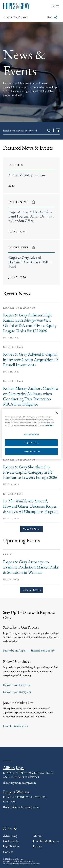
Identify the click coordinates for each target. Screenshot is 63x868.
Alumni (38, 836)
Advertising (10, 836)
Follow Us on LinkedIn (17, 685)
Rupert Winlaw (16, 792)
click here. (50, 425)
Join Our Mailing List (16, 726)
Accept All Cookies (32, 451)
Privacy (37, 846)
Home (7, 17)
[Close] (57, 413)
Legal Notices (11, 846)
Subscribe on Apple (14, 650)
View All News (32, 529)
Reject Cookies (31, 443)
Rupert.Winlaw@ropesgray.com (21, 807)
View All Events (32, 590)
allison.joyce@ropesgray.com (19, 783)
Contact (8, 852)
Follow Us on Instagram (17, 692)
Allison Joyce (14, 768)
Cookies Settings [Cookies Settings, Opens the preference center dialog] (32, 434)
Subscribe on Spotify (43, 650)
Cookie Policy (11, 841)
